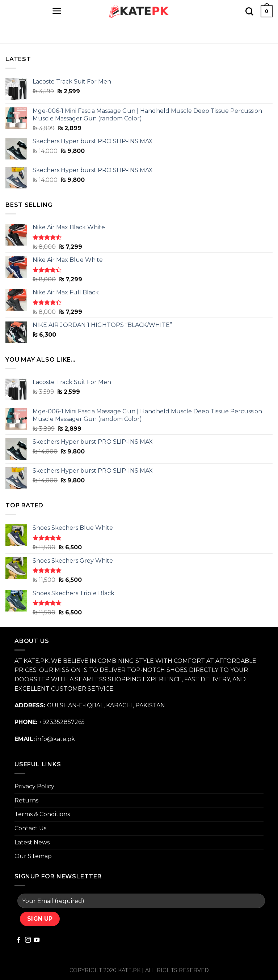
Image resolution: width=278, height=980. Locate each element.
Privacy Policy (34, 786)
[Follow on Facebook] (19, 940)
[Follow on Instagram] (28, 940)
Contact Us (30, 828)
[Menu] (57, 11)
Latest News (32, 842)
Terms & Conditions (42, 814)
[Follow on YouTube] (37, 940)
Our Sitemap (33, 856)
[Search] (249, 11)
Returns (26, 800)
